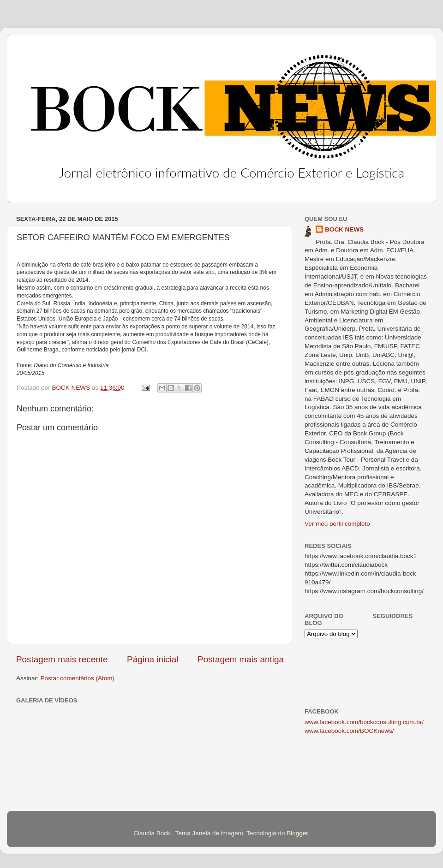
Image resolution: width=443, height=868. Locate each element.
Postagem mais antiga (241, 659)
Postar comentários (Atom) (78, 678)
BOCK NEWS (344, 229)
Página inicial (153, 659)
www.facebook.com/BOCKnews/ (349, 731)
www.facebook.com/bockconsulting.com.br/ (364, 722)
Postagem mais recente (62, 659)
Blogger (297, 833)
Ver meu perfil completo (337, 524)
